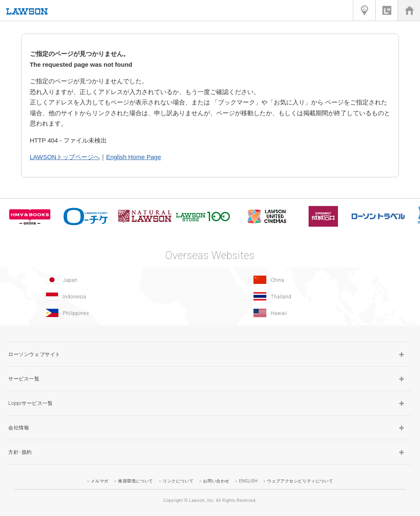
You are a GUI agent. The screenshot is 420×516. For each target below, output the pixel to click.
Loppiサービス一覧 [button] (31, 403)
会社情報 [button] (19, 428)
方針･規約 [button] (20, 452)
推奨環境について (136, 481)
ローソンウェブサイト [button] (34, 354)
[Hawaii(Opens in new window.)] (312, 313)
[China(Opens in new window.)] (312, 280)
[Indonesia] (104, 296)
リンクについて (178, 481)
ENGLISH (248, 481)
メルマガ (99, 481)
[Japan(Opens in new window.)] (104, 280)
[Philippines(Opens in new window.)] (104, 313)
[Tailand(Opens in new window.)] (312, 296)
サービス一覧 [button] (24, 379)
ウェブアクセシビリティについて (300, 481)
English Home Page (134, 157)
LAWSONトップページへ (65, 157)
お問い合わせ (216, 481)
